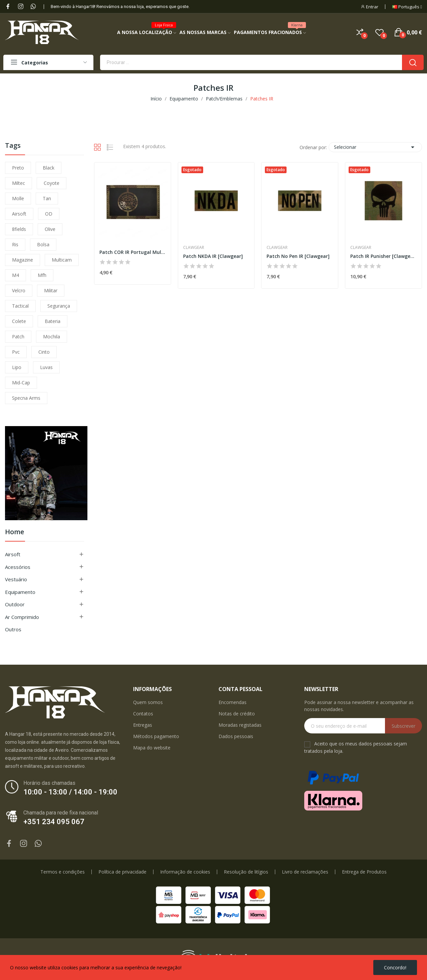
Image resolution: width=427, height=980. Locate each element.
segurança (59, 306)
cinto (44, 352)
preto (18, 168)
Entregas (143, 725)
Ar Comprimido (22, 617)
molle (18, 198)
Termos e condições (63, 872)
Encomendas (233, 702)
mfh (42, 275)
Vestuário (16, 579)
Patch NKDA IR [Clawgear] (213, 256)
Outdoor (15, 604)
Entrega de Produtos (364, 872)
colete (19, 321)
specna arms (26, 398)
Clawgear (194, 248)
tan (47, 198)
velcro (19, 290)
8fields (19, 229)
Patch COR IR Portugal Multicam (133, 252)
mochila (52, 337)
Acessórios (18, 567)
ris (15, 244)
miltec (19, 183)
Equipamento (20, 592)
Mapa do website (152, 748)
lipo (17, 367)
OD (49, 214)
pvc (16, 352)
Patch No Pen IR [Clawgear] (298, 256)
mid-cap (21, 383)
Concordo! (395, 967)
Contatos (143, 714)
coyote (52, 183)
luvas (46, 367)
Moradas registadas (240, 725)
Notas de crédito (237, 714)
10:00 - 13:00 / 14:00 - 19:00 (70, 792)
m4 (16, 275)
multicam (62, 260)
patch (18, 337)
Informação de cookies (185, 872)
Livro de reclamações (305, 872)
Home (15, 532)
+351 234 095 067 (54, 822)
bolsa (43, 244)
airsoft (19, 214)
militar (51, 290)
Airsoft (13, 554)
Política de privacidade (122, 872)
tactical (20, 306)
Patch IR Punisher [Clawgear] (383, 256)
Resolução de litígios (246, 872)
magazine (23, 260)
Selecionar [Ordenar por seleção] (375, 147)
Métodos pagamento (156, 736)
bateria (53, 321)
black (49, 168)
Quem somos (148, 702)
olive (50, 229)
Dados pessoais (236, 736)
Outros (13, 629)
